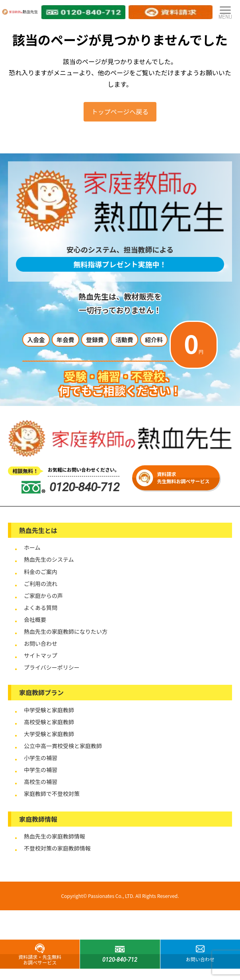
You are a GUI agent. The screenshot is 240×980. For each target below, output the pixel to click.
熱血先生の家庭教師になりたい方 (66, 631)
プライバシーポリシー (52, 667)
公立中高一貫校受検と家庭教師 (63, 746)
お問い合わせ (41, 643)
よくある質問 (41, 608)
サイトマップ (41, 655)
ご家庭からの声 (43, 596)
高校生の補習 (41, 782)
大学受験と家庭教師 (49, 734)
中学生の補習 (41, 770)
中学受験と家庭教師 (49, 710)
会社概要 (35, 619)
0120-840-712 (70, 487)
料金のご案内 (41, 572)
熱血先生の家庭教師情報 (55, 836)
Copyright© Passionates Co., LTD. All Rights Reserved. (120, 896)
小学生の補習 (41, 758)
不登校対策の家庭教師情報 (57, 848)
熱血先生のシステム (49, 559)
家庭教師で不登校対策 (52, 794)
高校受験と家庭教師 (49, 722)
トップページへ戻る (120, 112)
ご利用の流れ (41, 584)
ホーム (32, 547)
